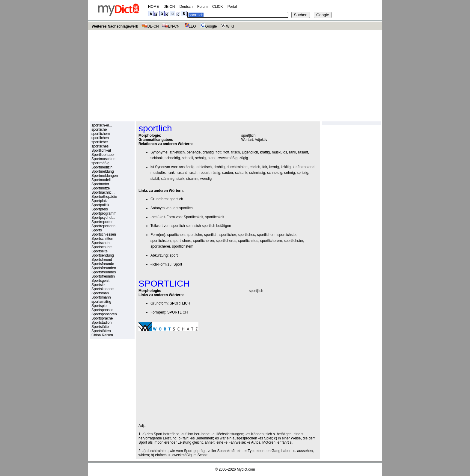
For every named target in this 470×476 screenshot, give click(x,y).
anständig (187, 167)
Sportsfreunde (103, 264)
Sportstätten (101, 331)
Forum (202, 7)
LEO (189, 26)
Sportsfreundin (103, 276)
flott (219, 152)
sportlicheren (204, 241)
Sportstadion (101, 323)
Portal (232, 7)
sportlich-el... (102, 125)
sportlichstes (248, 241)
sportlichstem (183, 246)
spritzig (302, 173)
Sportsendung (103, 255)
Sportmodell (101, 180)
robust (204, 173)
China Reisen (102, 335)
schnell (187, 158)
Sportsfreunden (104, 268)
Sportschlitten (102, 239)
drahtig (208, 152)
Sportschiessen (104, 234)
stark (212, 158)
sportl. (175, 255)
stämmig (168, 179)
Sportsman (100, 293)
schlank (157, 158)
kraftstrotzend (303, 167)
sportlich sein (182, 226)
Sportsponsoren (104, 314)
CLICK (217, 7)
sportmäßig (100, 163)
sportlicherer (160, 246)
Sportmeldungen (105, 176)
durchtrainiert (237, 167)
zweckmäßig (228, 158)
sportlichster (293, 241)
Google (208, 26)
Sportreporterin (103, 226)
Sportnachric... (103, 192)
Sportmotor (100, 184)
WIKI (227, 26)
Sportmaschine (103, 159)
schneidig (172, 158)
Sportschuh (101, 243)
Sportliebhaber (103, 155)
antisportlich (183, 208)
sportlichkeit (215, 217)
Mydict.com (246, 469)
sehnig (200, 158)
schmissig (257, 173)
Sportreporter (102, 222)
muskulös (280, 152)
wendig (206, 179)
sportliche (99, 129)
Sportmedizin (102, 167)
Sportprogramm (104, 213)
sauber (228, 173)
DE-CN (169, 7)
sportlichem (101, 134)
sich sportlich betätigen (213, 226)
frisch (236, 152)
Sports (97, 230)
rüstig (216, 173)
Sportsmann (101, 297)
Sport (178, 264)
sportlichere (182, 241)
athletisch (177, 152)
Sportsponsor (102, 310)
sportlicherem (271, 241)
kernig (274, 167)
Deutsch (186, 7)
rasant (303, 152)
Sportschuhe (101, 247)
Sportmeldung (103, 171)
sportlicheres (226, 241)
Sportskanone (103, 289)
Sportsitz (98, 285)
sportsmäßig (101, 302)
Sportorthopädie (104, 197)
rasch (193, 173)
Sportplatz (100, 201)
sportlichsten (161, 241)
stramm (192, 179)
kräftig (265, 152)
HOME (153, 7)
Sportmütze (101, 188)
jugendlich (250, 152)
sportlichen (100, 138)
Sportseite (100, 251)
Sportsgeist (100, 281)
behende (194, 152)
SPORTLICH (180, 303)
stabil (155, 179)
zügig (244, 158)
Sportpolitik (100, 205)
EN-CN (171, 26)
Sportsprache (102, 318)
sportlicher (100, 142)
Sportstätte (100, 327)
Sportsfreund (102, 260)
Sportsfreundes (104, 272)
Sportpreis (100, 209)
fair (265, 167)
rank (292, 152)
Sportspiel (99, 306)
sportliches (100, 146)
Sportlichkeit (101, 150)
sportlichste (287, 235)
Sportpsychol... (103, 218)
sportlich (176, 199)
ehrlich (255, 167)
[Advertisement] (235, 75)
